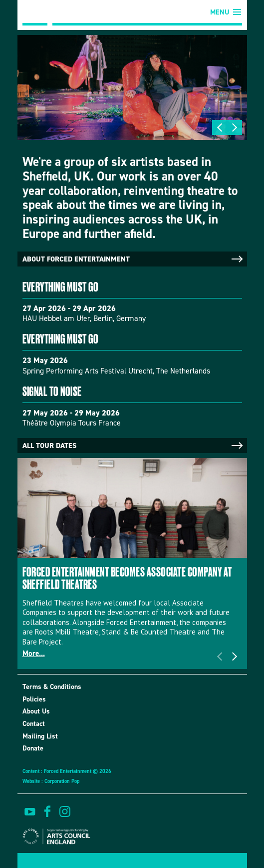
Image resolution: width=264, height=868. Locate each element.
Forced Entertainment (35, 13)
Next (235, 127)
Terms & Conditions (52, 687)
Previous (220, 127)
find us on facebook (47, 811)
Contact (34, 724)
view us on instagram (65, 811)
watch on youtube (30, 811)
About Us (36, 711)
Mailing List (40, 736)
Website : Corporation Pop (51, 781)
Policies (34, 699)
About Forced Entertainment (133, 259)
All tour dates (133, 445)
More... (34, 653)
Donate (33, 748)
